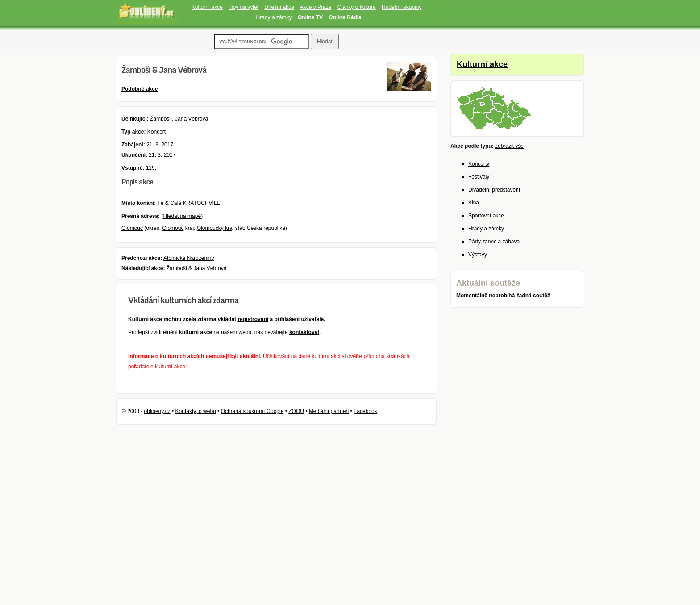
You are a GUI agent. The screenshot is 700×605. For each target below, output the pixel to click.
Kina (474, 203)
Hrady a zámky (274, 17)
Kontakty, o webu (196, 411)
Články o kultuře (357, 7)
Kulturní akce (207, 7)
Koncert (156, 132)
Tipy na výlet (244, 7)
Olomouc (132, 228)
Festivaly (479, 177)
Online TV (310, 17)
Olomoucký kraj (215, 228)
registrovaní (253, 319)
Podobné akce (140, 89)
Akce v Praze (316, 7)
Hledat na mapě (182, 216)
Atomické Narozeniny (189, 258)
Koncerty (479, 164)
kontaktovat (304, 332)
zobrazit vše (509, 146)
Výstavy (478, 255)
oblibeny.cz (157, 411)
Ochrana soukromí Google (252, 411)
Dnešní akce (279, 7)
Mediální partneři (329, 411)
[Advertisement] (497, 457)
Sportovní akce (486, 216)
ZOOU (296, 411)
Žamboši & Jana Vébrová (197, 268)
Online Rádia (345, 17)
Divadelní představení (494, 190)
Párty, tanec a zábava (494, 242)
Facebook (365, 411)
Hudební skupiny (402, 7)
